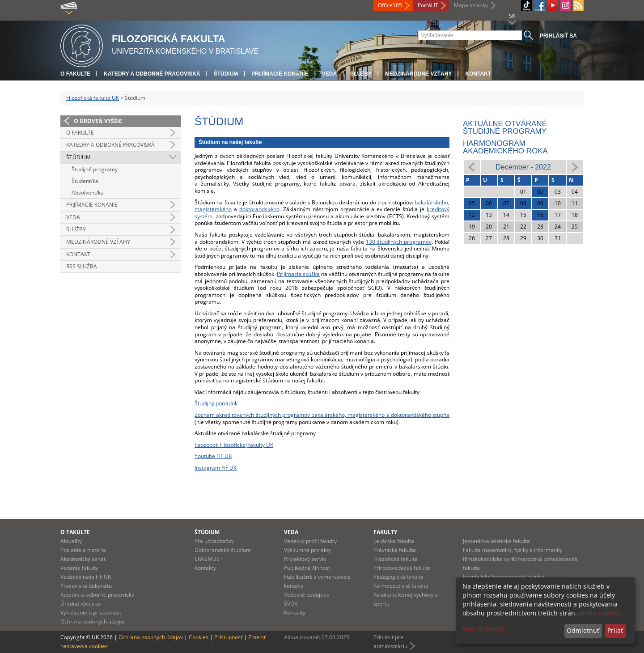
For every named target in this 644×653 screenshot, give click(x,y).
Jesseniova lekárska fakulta (496, 541)
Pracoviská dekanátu (86, 586)
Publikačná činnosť (307, 568)
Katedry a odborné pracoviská (152, 74)
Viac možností (483, 629)
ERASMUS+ (209, 559)
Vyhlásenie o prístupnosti (91, 613)
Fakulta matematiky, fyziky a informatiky (513, 550)
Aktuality (71, 541)
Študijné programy (95, 169)
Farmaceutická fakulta (401, 586)
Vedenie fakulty (79, 568)
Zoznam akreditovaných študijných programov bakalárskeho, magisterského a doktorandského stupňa (322, 415)
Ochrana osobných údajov (93, 621)
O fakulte (75, 74)
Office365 (390, 5)
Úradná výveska (80, 604)
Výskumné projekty (307, 550)
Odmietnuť (583, 630)
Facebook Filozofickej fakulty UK (234, 445)
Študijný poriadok (216, 403)
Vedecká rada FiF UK (86, 577)
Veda (329, 74)
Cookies (199, 637)
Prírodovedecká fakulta (402, 568)
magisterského (213, 209)
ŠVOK (291, 604)
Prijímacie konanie (280, 74)
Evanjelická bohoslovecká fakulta (504, 577)
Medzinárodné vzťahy (418, 74)
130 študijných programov (399, 242)
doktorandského (259, 209)
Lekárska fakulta (394, 541)
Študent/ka (85, 181)
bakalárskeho (431, 202)
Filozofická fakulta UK (93, 98)
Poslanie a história (83, 550)
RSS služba (82, 266)
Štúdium (226, 74)
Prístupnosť (228, 637)
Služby (361, 74)
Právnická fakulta (395, 550)
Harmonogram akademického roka (505, 147)
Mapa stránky (471, 5)
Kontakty (205, 568)
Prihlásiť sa (558, 36)
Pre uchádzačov (214, 541)
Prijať (615, 630)
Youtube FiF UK (213, 456)
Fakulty (385, 532)
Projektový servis (305, 559)
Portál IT (428, 5)
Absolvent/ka (88, 193)
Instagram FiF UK (216, 468)
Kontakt (478, 74)
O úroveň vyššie (98, 121)
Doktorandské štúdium (223, 550)
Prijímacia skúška (298, 274)
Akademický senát (83, 559)
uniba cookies (599, 613)
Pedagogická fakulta (398, 577)
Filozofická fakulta (396, 559)
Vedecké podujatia (307, 595)
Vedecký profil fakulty (310, 541)
